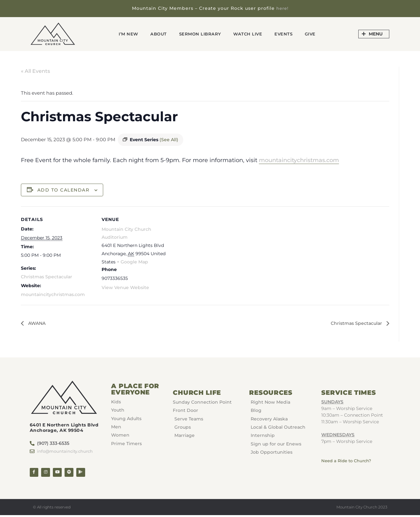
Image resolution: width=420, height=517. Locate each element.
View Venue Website (125, 287)
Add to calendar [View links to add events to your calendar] (63, 190)
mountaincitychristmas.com (299, 160)
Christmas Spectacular (47, 277)
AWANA (38, 323)
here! (282, 8)
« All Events (35, 71)
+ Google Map (132, 262)
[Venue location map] (215, 250)
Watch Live (251, 34)
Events (290, 34)
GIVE (319, 34)
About (153, 34)
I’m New (120, 34)
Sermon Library (198, 34)
